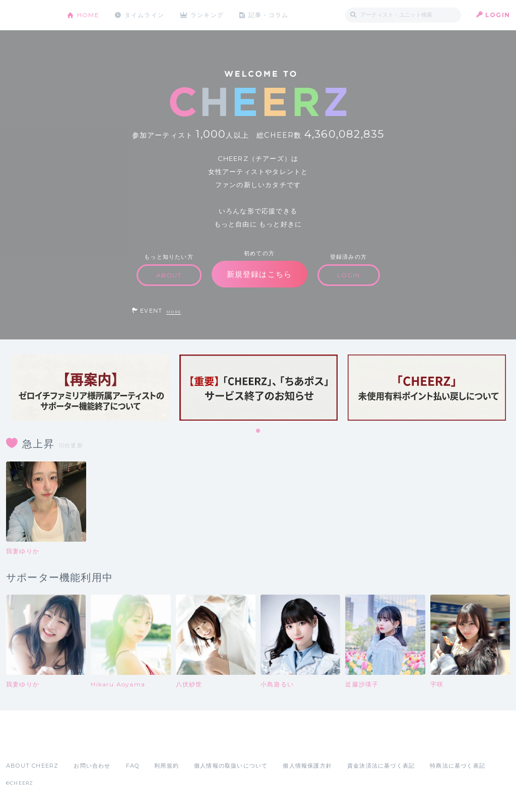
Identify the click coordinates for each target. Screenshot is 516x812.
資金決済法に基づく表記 (381, 766)
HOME (88, 15)
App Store (29, 743)
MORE (174, 312)
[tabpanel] (90, 388)
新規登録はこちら (260, 274)
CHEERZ (29, 15)
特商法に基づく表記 (458, 766)
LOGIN (498, 15)
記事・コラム (269, 15)
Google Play (83, 743)
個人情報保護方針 (307, 766)
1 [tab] (259, 431)
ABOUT (169, 275)
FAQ (133, 766)
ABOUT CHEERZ (32, 766)
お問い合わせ (92, 766)
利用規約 (167, 766)
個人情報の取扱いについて (231, 766)
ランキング (208, 15)
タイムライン (144, 15)
